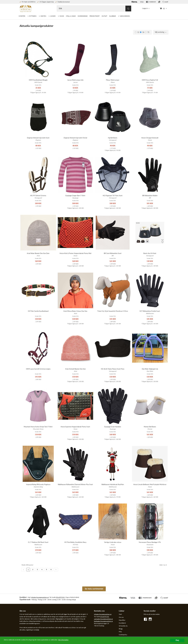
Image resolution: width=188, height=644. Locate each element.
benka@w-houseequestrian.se (103, 621)
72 (147, 32)
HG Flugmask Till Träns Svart (113, 196)
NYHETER (22, 16)
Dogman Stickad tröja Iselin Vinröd (75, 138)
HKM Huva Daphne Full (150, 80)
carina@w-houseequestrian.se (103, 619)
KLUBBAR (113, 16)
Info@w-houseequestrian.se (40, 597)
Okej (177, 640)
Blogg (121, 629)
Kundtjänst (122, 623)
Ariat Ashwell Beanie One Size (75, 369)
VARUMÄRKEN (125, 16)
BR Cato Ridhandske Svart (113, 253)
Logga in (145, 8)
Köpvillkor (122, 620)
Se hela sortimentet (94, 589)
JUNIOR (53, 16)
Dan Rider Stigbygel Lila (150, 369)
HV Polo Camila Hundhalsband (38, 311)
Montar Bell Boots (150, 427)
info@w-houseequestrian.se (103, 614)
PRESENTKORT (95, 16)
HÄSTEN (43, 16)
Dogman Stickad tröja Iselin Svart (38, 138)
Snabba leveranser (63, 2)
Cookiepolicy (123, 635)
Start (120, 614)
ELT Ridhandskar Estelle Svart (150, 311)
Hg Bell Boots (113, 138)
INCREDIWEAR (83, 16)
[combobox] (161, 32)
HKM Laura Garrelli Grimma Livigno (38, 369)
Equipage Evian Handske (113, 427)
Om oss (121, 617)
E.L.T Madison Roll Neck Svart (38, 542)
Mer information (74, 640)
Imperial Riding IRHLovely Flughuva (38, 484)
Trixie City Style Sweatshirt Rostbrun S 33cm (113, 311)
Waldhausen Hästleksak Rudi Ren (113, 484)
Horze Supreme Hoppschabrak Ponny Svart (75, 427)
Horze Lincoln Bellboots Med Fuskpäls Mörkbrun (150, 484)
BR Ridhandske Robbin (150, 196)
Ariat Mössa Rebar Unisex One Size (75, 311)
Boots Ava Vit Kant (150, 253)
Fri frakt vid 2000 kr (28, 2)
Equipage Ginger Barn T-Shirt (75, 196)
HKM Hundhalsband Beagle (38, 80)
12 (137, 32)
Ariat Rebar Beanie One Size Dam (38, 253)
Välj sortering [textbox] (160, 32)
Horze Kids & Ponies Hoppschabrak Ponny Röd (75, 253)
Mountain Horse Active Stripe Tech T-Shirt (38, 427)
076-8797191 (60, 597)
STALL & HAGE (71, 16)
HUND (62, 16)
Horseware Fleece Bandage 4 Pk (150, 542)
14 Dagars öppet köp (45, 2)
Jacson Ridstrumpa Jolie (75, 80)
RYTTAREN (33, 16)
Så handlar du (123, 626)
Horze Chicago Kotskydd (150, 138)
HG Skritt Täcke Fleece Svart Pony (113, 369)
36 (142, 32)
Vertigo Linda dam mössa (113, 542)
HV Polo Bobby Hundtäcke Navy (75, 542)
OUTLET (104, 16)
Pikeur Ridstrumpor (113, 80)
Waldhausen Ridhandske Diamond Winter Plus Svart (75, 484)
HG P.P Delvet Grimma (38, 196)
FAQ (120, 632)
